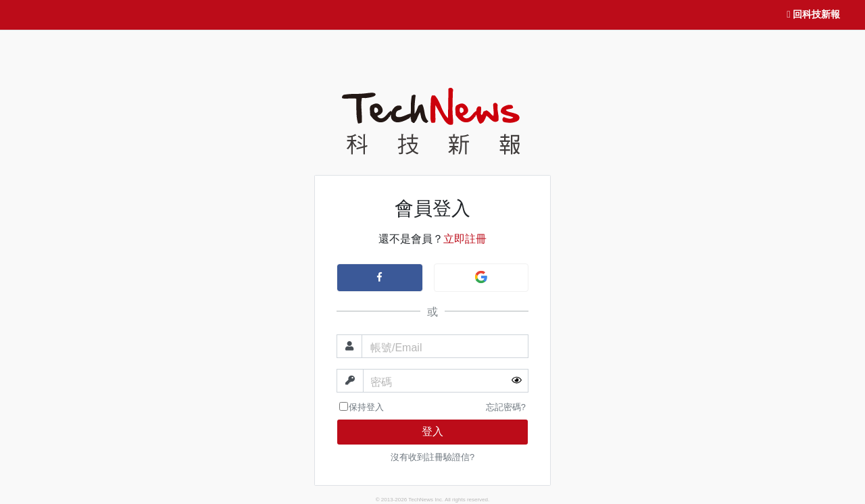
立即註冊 (465, 239)
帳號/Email (396, 348)
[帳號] (445, 346)
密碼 (381, 382)
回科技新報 (813, 15)
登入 (432, 431)
